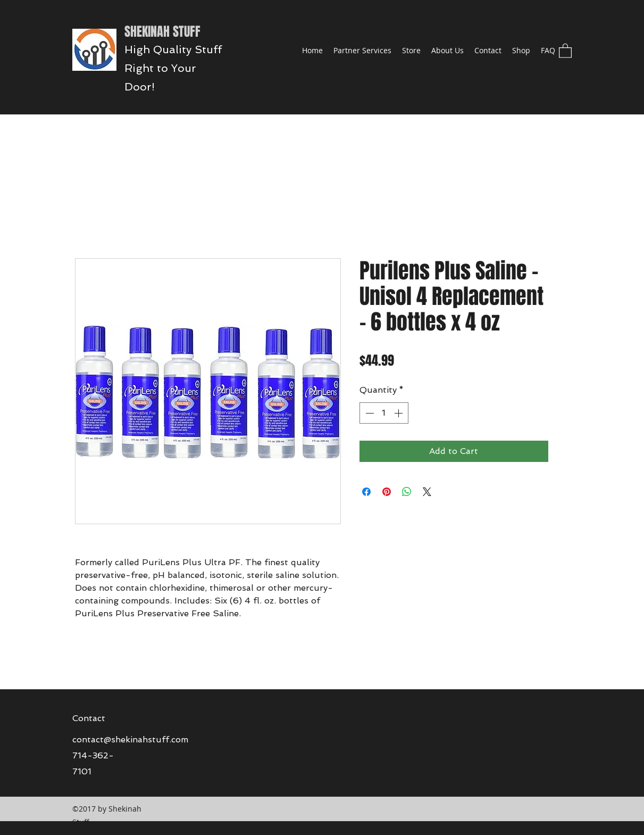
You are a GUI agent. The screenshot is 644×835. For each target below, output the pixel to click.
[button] (565, 50)
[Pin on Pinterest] (387, 492)
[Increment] (399, 413)
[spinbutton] (384, 413)
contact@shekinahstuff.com (130, 739)
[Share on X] (427, 492)
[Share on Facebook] (366, 492)
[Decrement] (369, 413)
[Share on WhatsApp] (407, 492)
